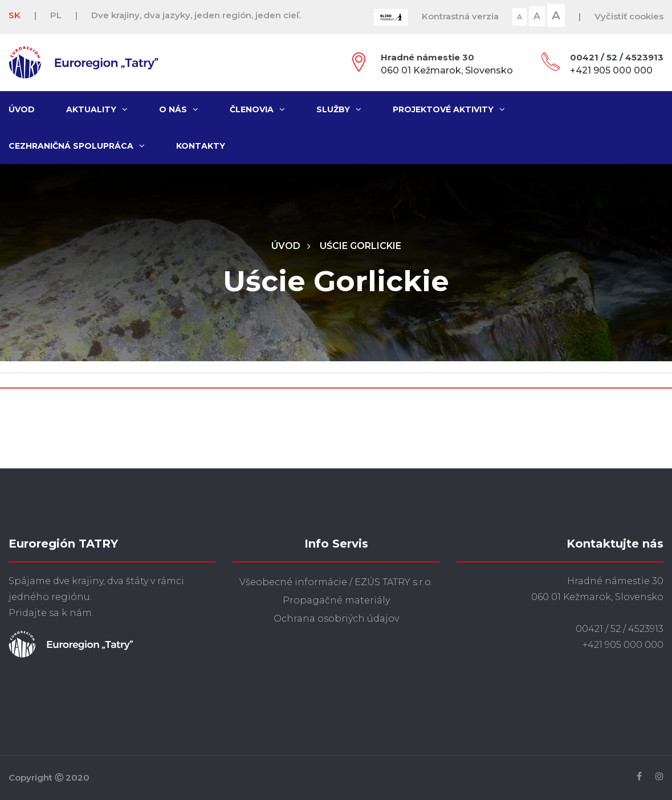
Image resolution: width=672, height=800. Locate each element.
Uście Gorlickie (361, 246)
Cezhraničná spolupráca (77, 146)
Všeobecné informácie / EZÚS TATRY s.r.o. (336, 582)
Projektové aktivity (449, 109)
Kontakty (201, 146)
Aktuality (97, 109)
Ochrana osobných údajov (336, 619)
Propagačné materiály (336, 600)
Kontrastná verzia (460, 16)
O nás (179, 109)
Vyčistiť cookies (629, 16)
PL (56, 15)
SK (15, 15)
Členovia (257, 109)
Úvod (22, 109)
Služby (339, 109)
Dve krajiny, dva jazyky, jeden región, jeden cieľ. (196, 15)
